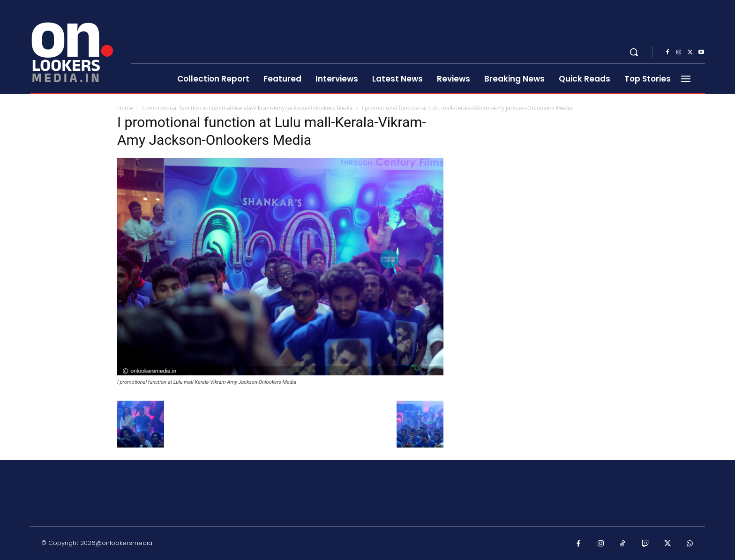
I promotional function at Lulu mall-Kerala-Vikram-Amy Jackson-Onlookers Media (247, 108)
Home (125, 108)
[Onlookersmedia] (75, 47)
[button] (634, 52)
